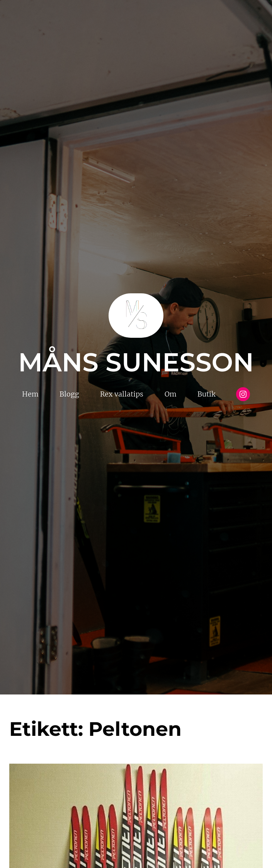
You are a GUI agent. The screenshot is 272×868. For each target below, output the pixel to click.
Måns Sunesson (136, 362)
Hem (30, 394)
